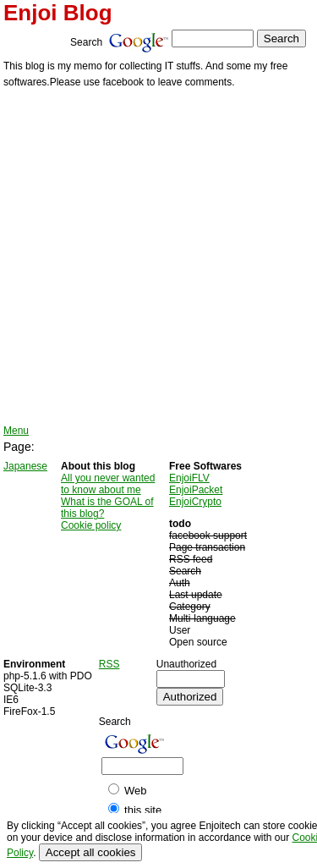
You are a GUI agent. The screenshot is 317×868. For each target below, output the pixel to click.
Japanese (25, 466)
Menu (16, 431)
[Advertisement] (158, 258)
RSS (109, 664)
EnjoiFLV (189, 478)
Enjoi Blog (58, 13)
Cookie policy (91, 525)
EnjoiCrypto (195, 502)
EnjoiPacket (196, 490)
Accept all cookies (91, 852)
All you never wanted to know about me (108, 484)
